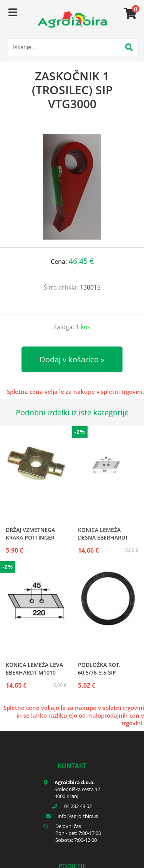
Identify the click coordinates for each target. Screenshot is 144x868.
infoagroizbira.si (78, 816)
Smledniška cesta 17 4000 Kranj (77, 793)
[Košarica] (129, 13)
